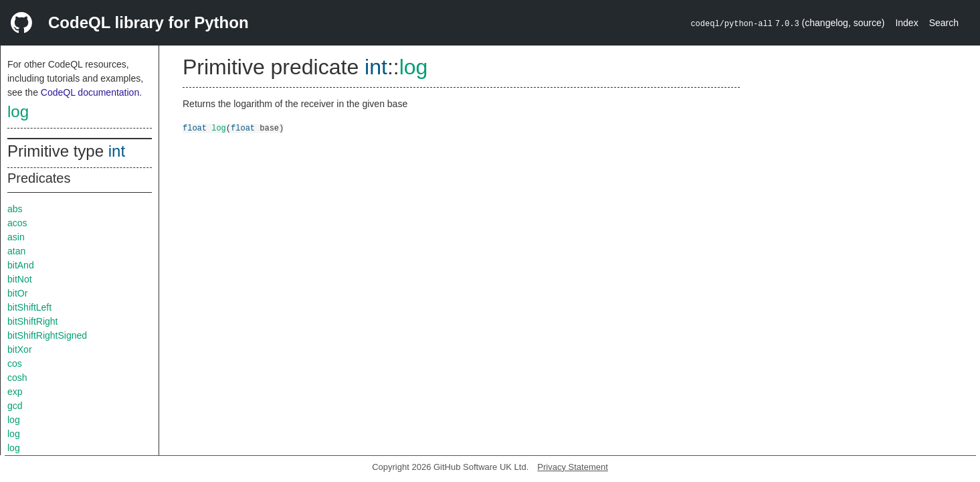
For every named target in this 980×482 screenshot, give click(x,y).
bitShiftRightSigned (47, 335)
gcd (15, 406)
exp (15, 392)
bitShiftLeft (29, 307)
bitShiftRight (32, 321)
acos (17, 223)
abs (15, 209)
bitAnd (21, 265)
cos (15, 364)
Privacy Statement (573, 467)
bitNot (20, 279)
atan (16, 251)
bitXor (20, 349)
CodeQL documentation (90, 92)
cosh (17, 378)
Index (906, 23)
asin (16, 237)
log (18, 111)
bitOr (17, 293)
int (117, 151)
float (195, 128)
